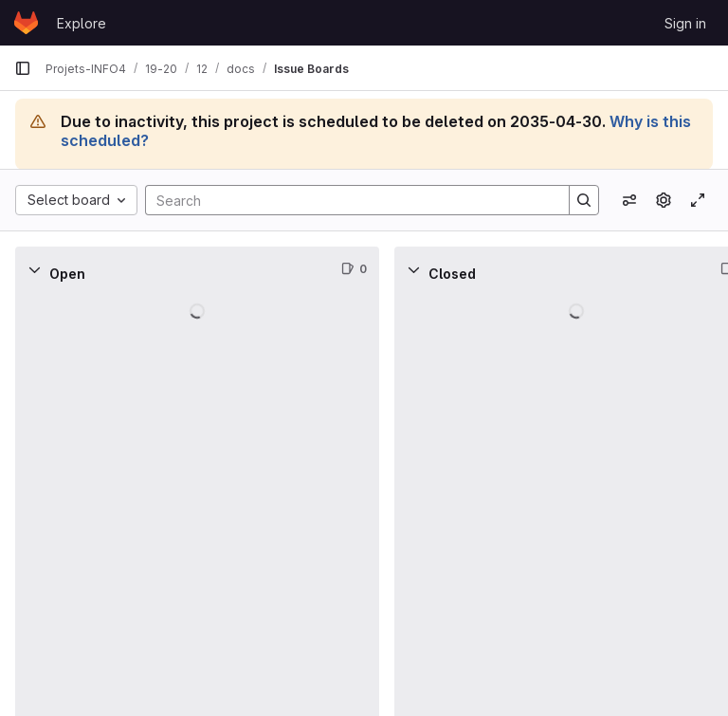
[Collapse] (34, 269)
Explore (82, 23)
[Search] (348, 200)
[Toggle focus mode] (698, 200)
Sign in (685, 23)
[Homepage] (26, 23)
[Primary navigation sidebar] (23, 68)
